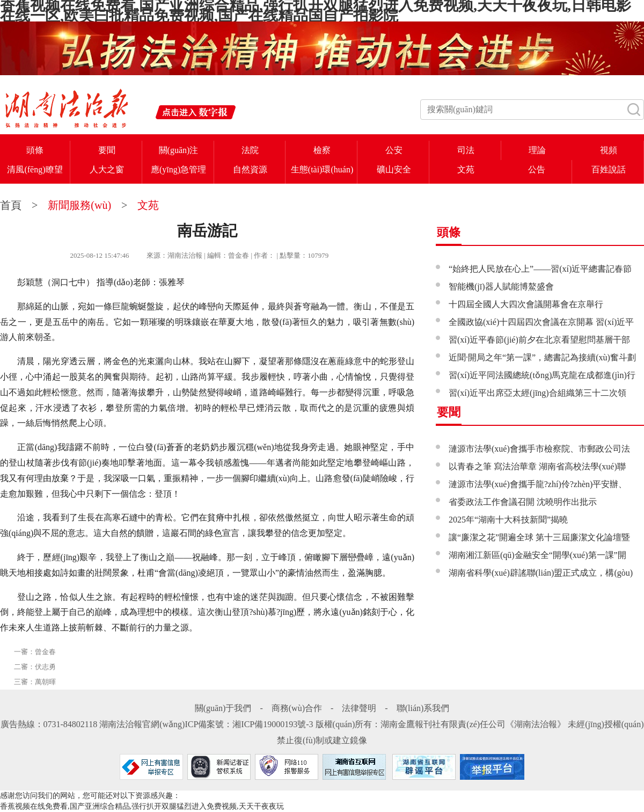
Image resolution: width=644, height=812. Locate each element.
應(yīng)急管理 (178, 169)
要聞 (107, 150)
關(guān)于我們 (223, 708)
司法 (466, 150)
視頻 (609, 150)
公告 (537, 169)
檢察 (322, 150)
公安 (394, 150)
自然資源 (250, 169)
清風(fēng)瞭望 (35, 169)
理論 (537, 150)
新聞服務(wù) (79, 205)
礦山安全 (394, 169)
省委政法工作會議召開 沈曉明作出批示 (523, 502)
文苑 (466, 169)
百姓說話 (609, 169)
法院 (250, 150)
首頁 (12, 205)
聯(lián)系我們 (423, 708)
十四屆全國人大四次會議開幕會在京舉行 (526, 304)
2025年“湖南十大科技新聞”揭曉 (508, 520)
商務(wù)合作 (297, 708)
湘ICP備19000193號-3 (273, 724)
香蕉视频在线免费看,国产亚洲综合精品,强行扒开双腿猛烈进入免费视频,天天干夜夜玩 (142, 806)
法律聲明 (359, 708)
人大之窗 (107, 169)
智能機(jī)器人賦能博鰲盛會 (501, 287)
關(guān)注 (179, 150)
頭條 (35, 150)
